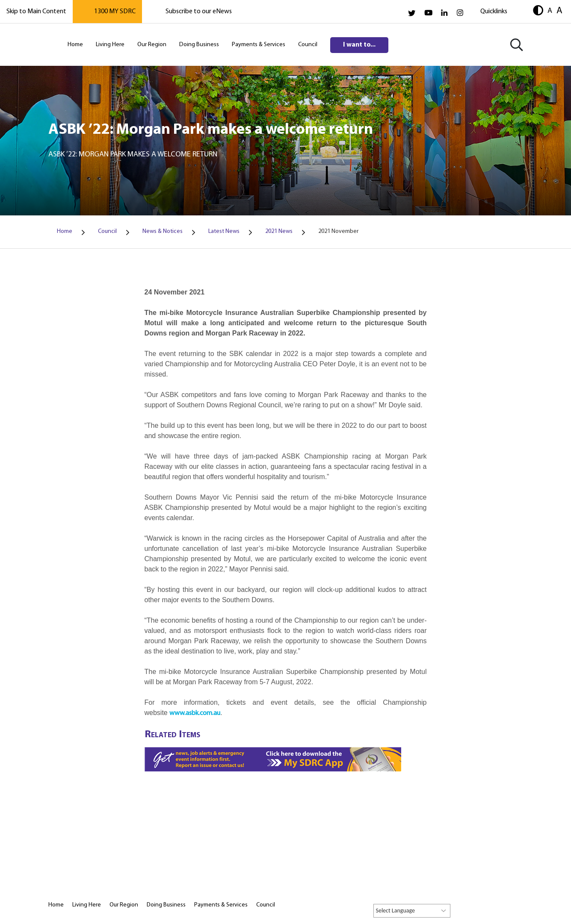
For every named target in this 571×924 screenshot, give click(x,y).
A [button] (550, 11)
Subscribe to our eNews (199, 12)
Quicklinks (494, 12)
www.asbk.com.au (195, 713)
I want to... (359, 45)
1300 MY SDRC (115, 12)
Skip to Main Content (36, 12)
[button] (538, 11)
